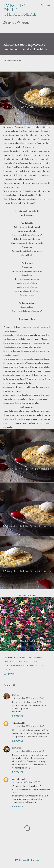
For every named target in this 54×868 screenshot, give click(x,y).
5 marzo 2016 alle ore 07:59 (27, 782)
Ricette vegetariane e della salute (23, 665)
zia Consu (17, 748)
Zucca (7, 669)
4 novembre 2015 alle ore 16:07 (29, 726)
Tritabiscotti (18, 723)
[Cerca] (42, 5)
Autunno (38, 657)
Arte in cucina (24, 657)
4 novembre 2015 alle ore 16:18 (29, 751)
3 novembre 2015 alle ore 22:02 (29, 698)
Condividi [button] (9, 674)
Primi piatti (10, 661)
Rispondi (17, 716)
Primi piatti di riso (28, 661)
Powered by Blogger (27, 860)
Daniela (16, 695)
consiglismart (19, 779)
